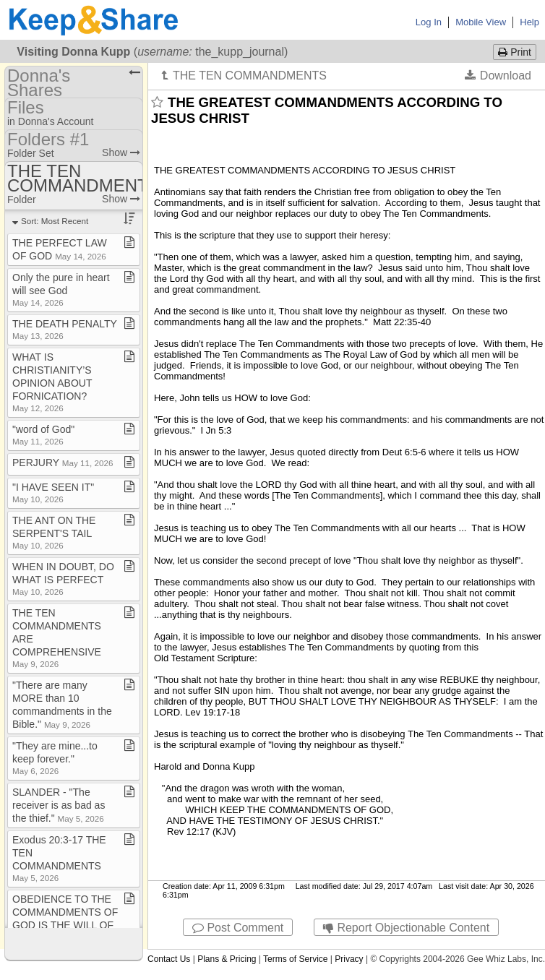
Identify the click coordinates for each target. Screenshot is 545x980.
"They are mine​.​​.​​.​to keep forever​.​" (55, 758)
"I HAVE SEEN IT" (53, 493)
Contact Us (169, 959)
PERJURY (63, 463)
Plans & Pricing (227, 959)
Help (529, 22)
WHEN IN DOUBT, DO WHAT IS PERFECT (63, 579)
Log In (429, 22)
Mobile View (481, 22)
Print (515, 52)
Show (121, 152)
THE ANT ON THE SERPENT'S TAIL (54, 532)
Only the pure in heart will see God (61, 289)
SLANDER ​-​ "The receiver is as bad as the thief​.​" (59, 805)
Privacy (349, 959)
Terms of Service (295, 959)
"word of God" (43, 435)
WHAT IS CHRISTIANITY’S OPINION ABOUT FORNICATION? (52, 382)
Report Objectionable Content (406, 928)
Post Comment (238, 928)
